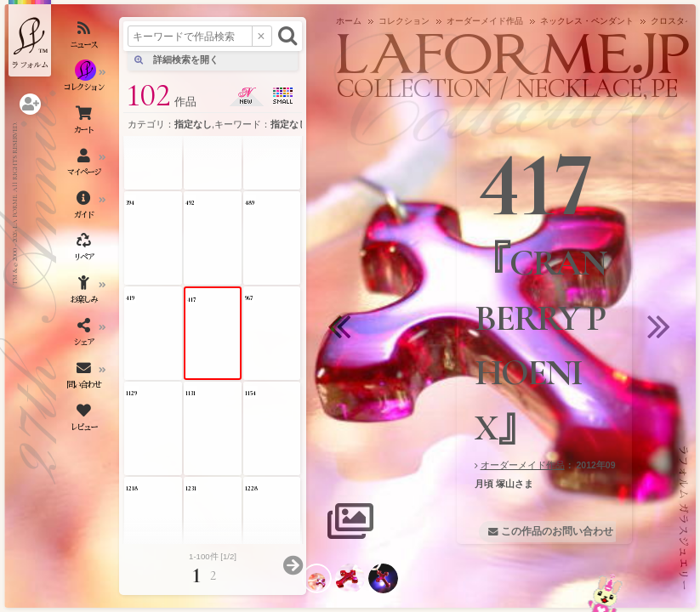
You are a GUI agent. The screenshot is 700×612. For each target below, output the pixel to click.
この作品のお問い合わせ (557, 531)
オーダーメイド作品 (523, 465)
